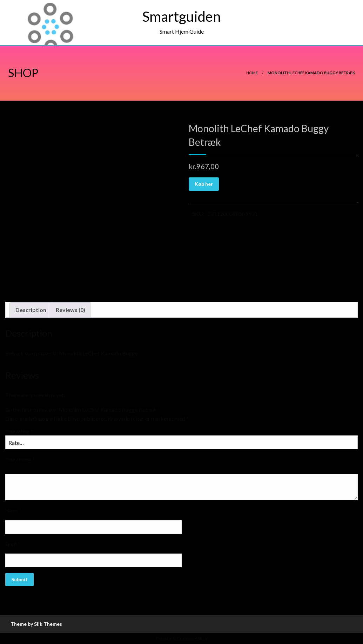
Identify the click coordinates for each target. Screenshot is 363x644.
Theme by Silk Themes (36, 624)
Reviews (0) (70, 310)
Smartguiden (181, 16)
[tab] (31, 310)
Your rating (19, 431)
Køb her (204, 184)
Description (31, 310)
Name (13, 510)
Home (252, 73)
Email (13, 544)
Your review (20, 459)
